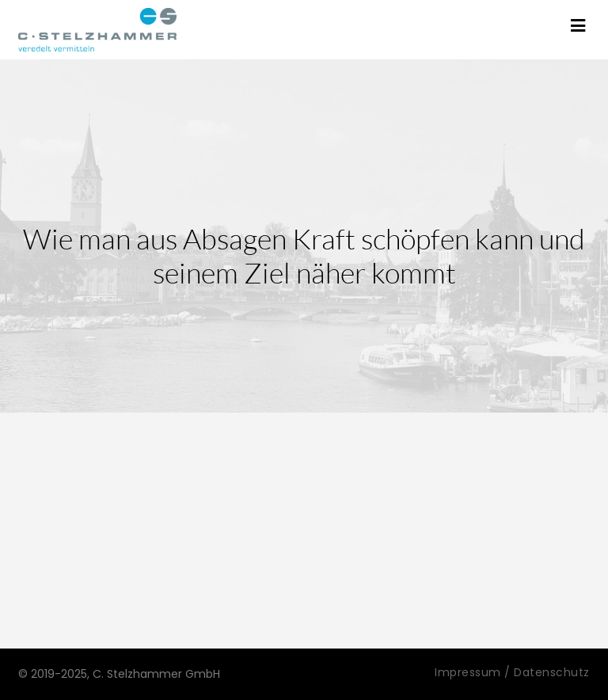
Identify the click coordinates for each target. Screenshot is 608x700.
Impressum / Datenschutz (512, 672)
